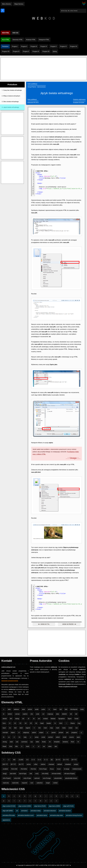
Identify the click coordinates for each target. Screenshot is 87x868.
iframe (73, 723)
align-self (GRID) (8, 811)
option (34, 733)
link (40, 728)
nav (77, 728)
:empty (76, 764)
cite (32, 714)
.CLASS (21, 760)
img (79, 723)
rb (4, 737)
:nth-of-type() (7, 778)
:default (60, 764)
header (49, 723)
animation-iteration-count (26, 815)
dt (34, 719)
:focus (52, 769)
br (4, 714)
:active (29, 764)
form (4, 723)
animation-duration (65, 811)
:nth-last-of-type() (69, 774)
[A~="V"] (66, 760)
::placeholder (58, 778)
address (16, 709)
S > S (33, 760)
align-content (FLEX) (9, 806)
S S (27, 760)
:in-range (67, 769)
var (44, 746)
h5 (31, 723)
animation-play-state (56, 815)
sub (17, 742)
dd (71, 714)
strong (5, 742)
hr (55, 723)
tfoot (73, 742)
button (10, 714)
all (17, 811)
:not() (37, 774)
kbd (15, 728)
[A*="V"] (13, 764)
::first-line (33, 769)
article (30, 709)
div (23, 719)
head (42, 723)
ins (10, 728)
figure (70, 719)
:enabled (5, 769)
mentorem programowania (10, 681)
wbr (56, 746)
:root (32, 783)
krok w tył (45, 624)
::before (43, 764)
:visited (55, 783)
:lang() (5, 774)
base (55, 709)
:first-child (14, 769)
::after (36, 764)
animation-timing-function (74, 815)
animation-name (42, 815)
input (4, 728)
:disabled (68, 764)
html (61, 723)
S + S (39, 760)
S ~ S (46, 760)
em (39, 719)
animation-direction (50, 811)
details (5, 719)
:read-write (15, 783)
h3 (20, 723)
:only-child (17, 778)
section (50, 737)
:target (48, 783)
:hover (59, 769)
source (72, 737)
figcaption (62, 719)
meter (70, 728)
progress (74, 733)
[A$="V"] (5, 764)
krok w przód (68, 624)
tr (22, 746)
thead (4, 746)
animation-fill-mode (9, 815)
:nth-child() (45, 774)
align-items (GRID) (54, 806)
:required (24, 783)
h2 (15, 723)
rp (9, 737)
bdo (66, 709)
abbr (9, 709)
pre (67, 733)
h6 (36, 723)
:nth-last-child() (56, 774)
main (45, 728)
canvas (17, 714)
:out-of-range (47, 778)
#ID (14, 760)
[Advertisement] (44, 69)
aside (37, 709)
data (58, 714)
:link (31, 774)
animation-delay (36, 811)
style (11, 742)
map (51, 728)
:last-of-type (23, 774)
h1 (10, 723)
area (23, 709)
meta (64, 728)
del (76, 714)
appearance (6, 820)
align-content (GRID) (25, 806)
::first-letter (24, 769)
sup (32, 742)
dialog (17, 719)
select (58, 737)
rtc (19, 737)
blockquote (74, 709)
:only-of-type (27, 778)
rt (14, 737)
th (78, 742)
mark (58, 728)
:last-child (13, 774)
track (28, 746)
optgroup (26, 733)
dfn (11, 719)
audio (43, 709)
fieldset (53, 719)
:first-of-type (43, 769)
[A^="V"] (74, 760)
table (37, 742)
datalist (64, 714)
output (41, 733)
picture (61, 733)
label (21, 728)
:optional (37, 778)
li (34, 728)
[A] (52, 760)
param (54, 733)
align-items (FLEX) (40, 806)
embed (45, 719)
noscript (5, 733)
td (50, 742)
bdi (61, 709)
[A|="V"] (21, 764)
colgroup (50, 714)
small (65, 737)
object (13, 733)
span (78, 737)
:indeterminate (77, 769)
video (50, 746)
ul (39, 746)
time (11, 746)
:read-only (6, 783)
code (38, 714)
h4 (26, 723)
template (57, 742)
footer (77, 719)
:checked (51, 764)
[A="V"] (58, 760)
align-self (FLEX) (68, 806)
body (82, 709)
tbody (44, 742)
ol (19, 733)
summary (24, 742)
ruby (25, 737)
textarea (65, 742)
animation (24, 811)
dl (29, 719)
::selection (39, 783)
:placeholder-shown (71, 778)
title (16, 746)
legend (28, 728)
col (43, 714)
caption (25, 714)
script (43, 737)
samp (37, 737)
